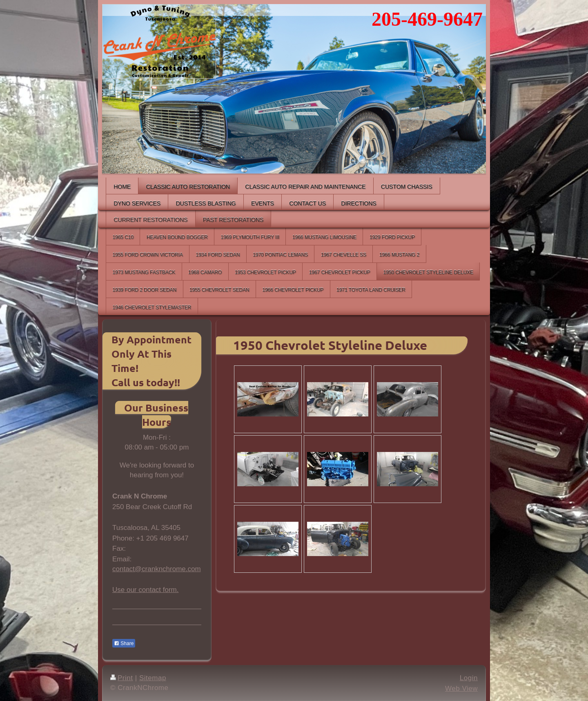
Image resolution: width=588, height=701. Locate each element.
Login (469, 678)
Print (122, 678)
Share (124, 643)
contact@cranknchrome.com (157, 569)
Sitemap (153, 678)
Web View (461, 689)
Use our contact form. (146, 590)
